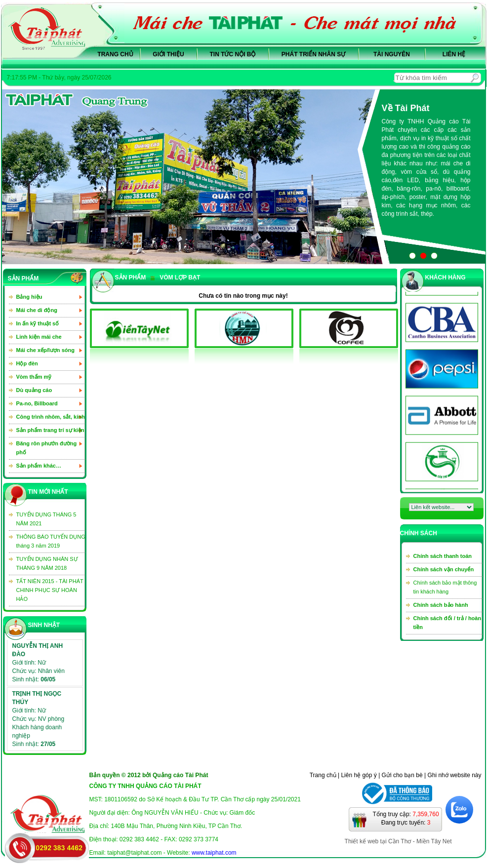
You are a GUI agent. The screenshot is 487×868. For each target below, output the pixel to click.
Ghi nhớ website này (454, 775)
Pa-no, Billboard (37, 403)
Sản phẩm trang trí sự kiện (50, 430)
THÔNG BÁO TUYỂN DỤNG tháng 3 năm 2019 (51, 541)
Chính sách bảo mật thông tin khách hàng (445, 587)
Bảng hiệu (29, 297)
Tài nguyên (392, 54)
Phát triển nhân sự (313, 54)
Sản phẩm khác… (39, 466)
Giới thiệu (168, 54)
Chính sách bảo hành (441, 605)
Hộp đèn (27, 363)
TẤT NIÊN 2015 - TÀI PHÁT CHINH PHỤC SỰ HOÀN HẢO (50, 590)
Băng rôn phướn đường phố (47, 448)
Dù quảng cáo (34, 390)
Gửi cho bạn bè (402, 775)
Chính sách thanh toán (443, 556)
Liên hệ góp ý (359, 775)
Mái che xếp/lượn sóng (45, 350)
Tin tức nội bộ (233, 54)
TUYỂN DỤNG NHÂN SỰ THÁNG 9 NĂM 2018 (47, 563)
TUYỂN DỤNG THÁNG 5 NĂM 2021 (46, 519)
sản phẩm (131, 277)
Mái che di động (37, 310)
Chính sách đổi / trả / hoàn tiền (447, 623)
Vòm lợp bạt (175, 277)
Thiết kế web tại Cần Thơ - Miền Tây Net (398, 841)
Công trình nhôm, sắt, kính (51, 417)
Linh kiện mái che (39, 337)
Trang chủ (115, 54)
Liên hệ (454, 54)
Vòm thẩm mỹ (34, 377)
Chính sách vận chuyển (444, 569)
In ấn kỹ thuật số (38, 323)
